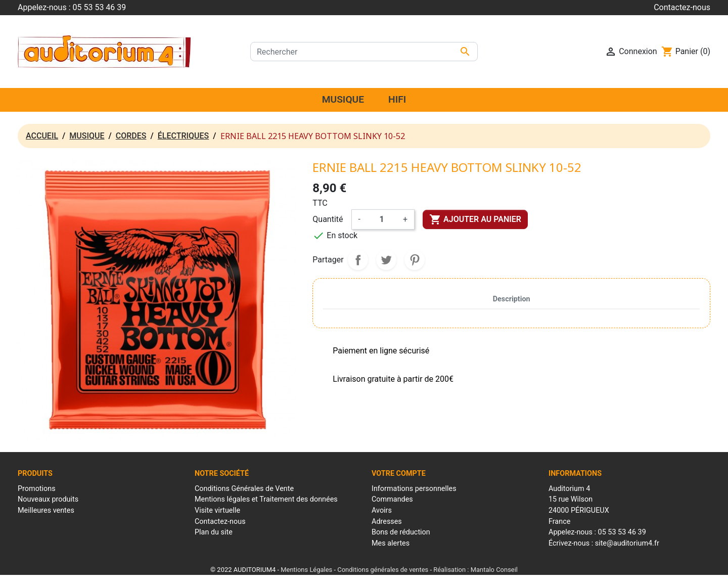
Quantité (328, 219)
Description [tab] (512, 299)
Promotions (37, 489)
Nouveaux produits (48, 499)
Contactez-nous (682, 7)
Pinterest (415, 260)
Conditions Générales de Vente (244, 489)
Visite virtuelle (217, 510)
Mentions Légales (306, 570)
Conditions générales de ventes (383, 570)
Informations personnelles (414, 489)
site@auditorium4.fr (627, 543)
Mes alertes (391, 543)
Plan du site (214, 532)
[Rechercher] (364, 52)
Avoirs (382, 510)
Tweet (386, 260)
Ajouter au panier (475, 219)
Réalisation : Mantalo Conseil (475, 570)
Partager (358, 260)
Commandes (392, 499)
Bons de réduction (401, 532)
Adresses (387, 522)
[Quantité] (382, 219)
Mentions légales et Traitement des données (266, 499)
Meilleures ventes (46, 510)
